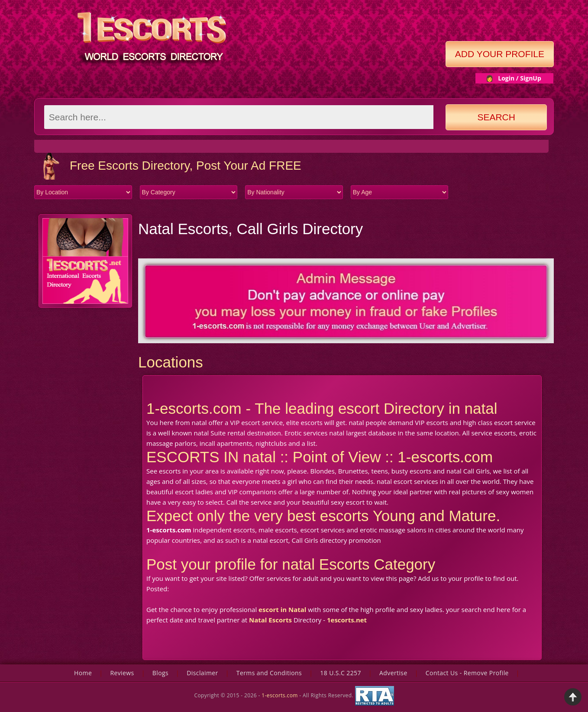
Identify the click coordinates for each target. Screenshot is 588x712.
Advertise (393, 673)
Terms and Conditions (269, 673)
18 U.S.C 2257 (341, 673)
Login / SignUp (520, 78)
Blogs (160, 673)
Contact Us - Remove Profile (467, 673)
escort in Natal (282, 609)
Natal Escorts (270, 620)
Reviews (122, 673)
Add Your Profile (500, 54)
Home (83, 673)
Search (496, 117)
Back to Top (573, 697)
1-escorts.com (280, 695)
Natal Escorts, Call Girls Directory (250, 229)
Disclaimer (202, 673)
